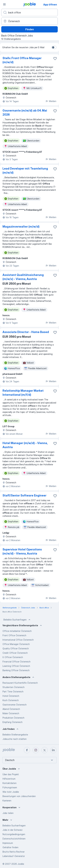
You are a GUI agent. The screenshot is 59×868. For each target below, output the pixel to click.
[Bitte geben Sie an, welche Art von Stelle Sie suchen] (29, 12)
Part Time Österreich (13, 692)
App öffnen (50, 5)
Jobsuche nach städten (15, 739)
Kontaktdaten (10, 783)
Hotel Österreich (11, 696)
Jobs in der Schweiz (13, 830)
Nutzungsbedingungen (14, 834)
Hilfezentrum (9, 779)
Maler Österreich (11, 713)
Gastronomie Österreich (15, 705)
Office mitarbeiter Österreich (17, 631)
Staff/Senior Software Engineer (24, 495)
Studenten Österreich (14, 687)
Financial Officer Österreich (17, 662)
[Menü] (4, 4)
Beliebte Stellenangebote (15, 735)
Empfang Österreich (13, 722)
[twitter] (45, 750)
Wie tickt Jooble (11, 792)
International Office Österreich (18, 640)
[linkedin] (53, 750)
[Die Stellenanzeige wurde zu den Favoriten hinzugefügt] (55, 58)
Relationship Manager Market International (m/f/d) (23, 393)
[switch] (54, 47)
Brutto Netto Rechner (14, 852)
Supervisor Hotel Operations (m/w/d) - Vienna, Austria (22, 551)
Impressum (8, 843)
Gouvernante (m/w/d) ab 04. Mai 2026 (25, 113)
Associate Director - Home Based (26, 332)
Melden (51, 101)
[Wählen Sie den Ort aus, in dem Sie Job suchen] (29, 21)
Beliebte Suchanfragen (17, 620)
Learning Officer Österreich (16, 666)
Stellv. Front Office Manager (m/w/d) (22, 60)
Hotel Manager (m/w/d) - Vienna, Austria (25, 445)
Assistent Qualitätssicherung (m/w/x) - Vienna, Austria (23, 277)
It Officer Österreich (13, 657)
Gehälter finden (10, 847)
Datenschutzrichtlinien (14, 839)
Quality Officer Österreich (16, 648)
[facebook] (27, 750)
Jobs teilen (8, 813)
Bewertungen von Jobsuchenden (19, 796)
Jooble (21, 864)
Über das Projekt (11, 774)
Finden (30, 29)
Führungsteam (10, 787)
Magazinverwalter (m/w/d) (21, 227)
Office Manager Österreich (16, 644)
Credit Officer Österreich (15, 653)
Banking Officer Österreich (16, 670)
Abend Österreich (11, 709)
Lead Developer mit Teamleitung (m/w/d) (25, 171)
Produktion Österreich (13, 718)
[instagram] (36, 750)
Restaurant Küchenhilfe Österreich (20, 683)
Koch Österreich (11, 700)
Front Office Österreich (14, 635)
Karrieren (7, 801)
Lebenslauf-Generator (14, 856)
